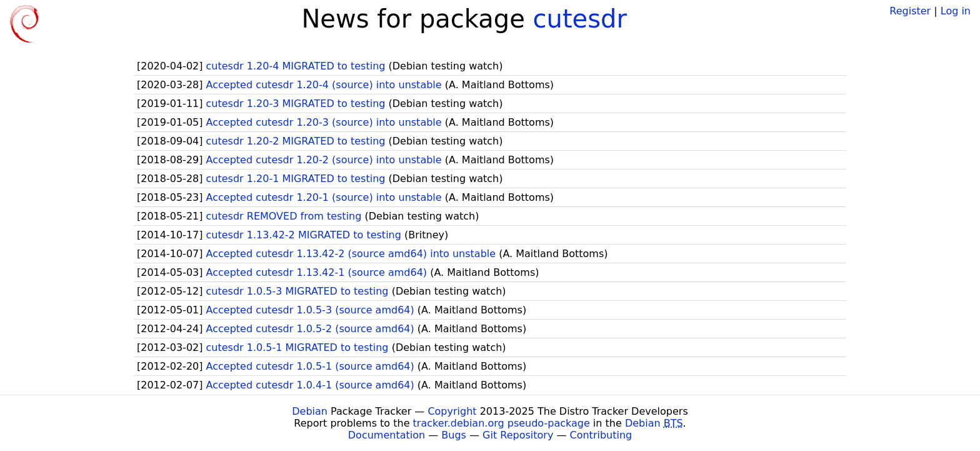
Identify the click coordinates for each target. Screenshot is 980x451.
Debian (310, 411)
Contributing (601, 435)
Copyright (452, 411)
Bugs (454, 435)
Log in (956, 11)
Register (910, 11)
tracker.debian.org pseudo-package (502, 423)
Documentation (387, 435)
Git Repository (518, 435)
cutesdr (580, 19)
